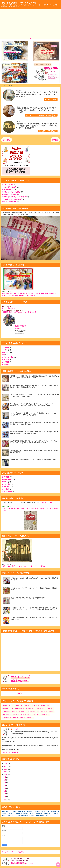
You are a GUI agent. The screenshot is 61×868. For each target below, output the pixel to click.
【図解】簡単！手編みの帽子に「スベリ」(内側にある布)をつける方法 (33, 460)
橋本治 (15, 718)
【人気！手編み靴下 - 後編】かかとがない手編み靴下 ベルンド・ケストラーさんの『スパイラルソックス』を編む (34, 414)
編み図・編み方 (7, 709)
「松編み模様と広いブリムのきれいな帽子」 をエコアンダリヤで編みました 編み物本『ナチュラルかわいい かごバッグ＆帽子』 (36, 110)
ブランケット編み (8, 357)
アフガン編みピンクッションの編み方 (14, 197)
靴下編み (47, 100)
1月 (5, 796)
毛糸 (26, 706)
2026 (6, 764)
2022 (6, 775)
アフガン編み (6, 487)
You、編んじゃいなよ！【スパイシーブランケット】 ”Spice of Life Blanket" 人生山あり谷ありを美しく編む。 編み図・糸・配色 (32, 405)
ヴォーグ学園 (18, 709)
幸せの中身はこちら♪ (9, 308)
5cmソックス (6, 715)
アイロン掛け (6, 484)
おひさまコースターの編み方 (11, 192)
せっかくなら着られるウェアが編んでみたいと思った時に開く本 (23, 508)
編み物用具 (42, 131)
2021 (6, 800)
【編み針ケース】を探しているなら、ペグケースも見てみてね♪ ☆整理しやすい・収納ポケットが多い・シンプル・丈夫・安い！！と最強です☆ (37, 126)
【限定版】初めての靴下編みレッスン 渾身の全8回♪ (19, 312)
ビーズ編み (6, 362)
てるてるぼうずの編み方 (10, 194)
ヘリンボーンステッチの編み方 (12, 199)
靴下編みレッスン (8, 185)
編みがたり (29, 709)
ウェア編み (6, 347)
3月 (5, 791)
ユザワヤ (49, 709)
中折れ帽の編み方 (8, 190)
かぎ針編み (41, 115)
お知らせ (29, 718)
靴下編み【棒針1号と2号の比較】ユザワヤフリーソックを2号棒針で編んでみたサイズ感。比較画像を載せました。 (34, 386)
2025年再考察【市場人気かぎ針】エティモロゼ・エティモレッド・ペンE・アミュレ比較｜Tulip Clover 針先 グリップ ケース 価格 (34, 442)
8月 (5, 777)
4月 (5, 788)
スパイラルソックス (28, 715)
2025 (6, 766)
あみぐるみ (6, 359)
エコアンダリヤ (30, 115)
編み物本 (49, 115)
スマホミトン (34, 712)
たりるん (15, 729)
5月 (5, 785)
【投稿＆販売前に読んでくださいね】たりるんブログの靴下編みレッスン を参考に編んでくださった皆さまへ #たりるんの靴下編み (37, 94)
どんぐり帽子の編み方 (9, 187)
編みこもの (6, 352)
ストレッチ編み (7, 491)
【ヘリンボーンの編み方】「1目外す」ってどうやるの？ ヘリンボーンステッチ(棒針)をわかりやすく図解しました (34, 395)
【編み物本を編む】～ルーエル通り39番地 (19, 3)
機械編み (5, 482)
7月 (5, 780)
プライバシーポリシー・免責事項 (13, 852)
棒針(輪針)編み (52, 131)
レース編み (6, 489)
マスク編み (6, 364)
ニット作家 (34, 706)
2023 (6, 772)
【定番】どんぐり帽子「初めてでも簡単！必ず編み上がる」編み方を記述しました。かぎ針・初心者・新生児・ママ (34, 377)
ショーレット (16, 715)
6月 (5, 783)
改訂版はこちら (47, 502)
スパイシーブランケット (9, 712)
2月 (5, 794)
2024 (6, 769)
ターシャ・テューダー (46, 712)
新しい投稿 (7, 140)
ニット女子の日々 (16, 706)
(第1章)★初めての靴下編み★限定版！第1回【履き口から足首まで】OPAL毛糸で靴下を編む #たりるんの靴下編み (34, 433)
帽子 (55, 115)
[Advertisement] (30, 23)
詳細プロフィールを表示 (10, 752)
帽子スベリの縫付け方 (9, 202)
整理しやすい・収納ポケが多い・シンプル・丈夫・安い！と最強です (24, 566)
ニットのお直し (23, 712)
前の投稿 (55, 140)
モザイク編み (6, 718)
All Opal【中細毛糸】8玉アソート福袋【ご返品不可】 (21, 327)
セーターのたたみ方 (42, 715)
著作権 (54, 100)
